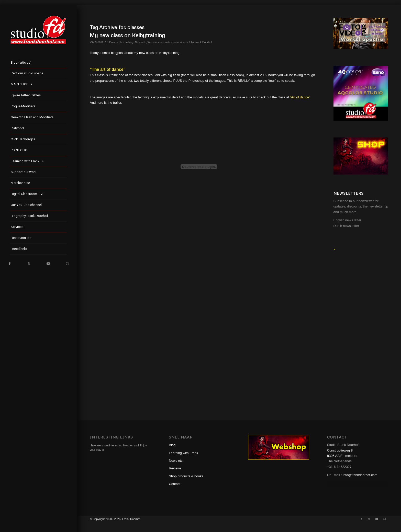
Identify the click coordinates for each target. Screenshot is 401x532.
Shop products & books (186, 476)
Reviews (175, 468)
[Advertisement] (361, 329)
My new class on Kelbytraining (127, 35)
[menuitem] (38, 63)
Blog (172, 445)
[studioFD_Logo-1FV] (38, 30)
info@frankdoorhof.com (360, 475)
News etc (141, 42)
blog (131, 42)
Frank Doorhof (203, 42)
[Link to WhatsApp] (67, 264)
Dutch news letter (346, 226)
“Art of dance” (300, 97)
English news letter (347, 220)
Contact (175, 484)
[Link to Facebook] (10, 264)
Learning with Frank (183, 453)
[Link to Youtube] (48, 264)
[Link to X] (29, 264)
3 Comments (115, 42)
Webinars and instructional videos (168, 42)
